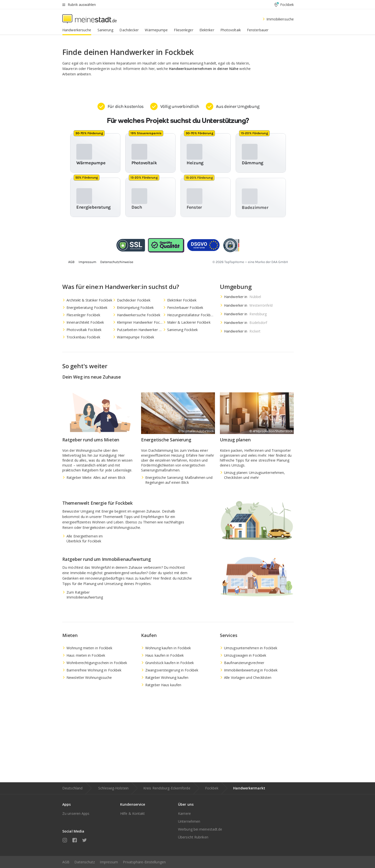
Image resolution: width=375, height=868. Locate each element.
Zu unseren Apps (76, 813)
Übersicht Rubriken (193, 837)
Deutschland (72, 788)
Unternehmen (189, 821)
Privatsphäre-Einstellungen (144, 862)
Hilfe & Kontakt (133, 813)
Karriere (184, 813)
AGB (66, 862)
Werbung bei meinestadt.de (200, 829)
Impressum (109, 862)
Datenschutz (85, 862)
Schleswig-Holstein (113, 788)
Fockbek (212, 788)
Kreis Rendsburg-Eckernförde (167, 788)
